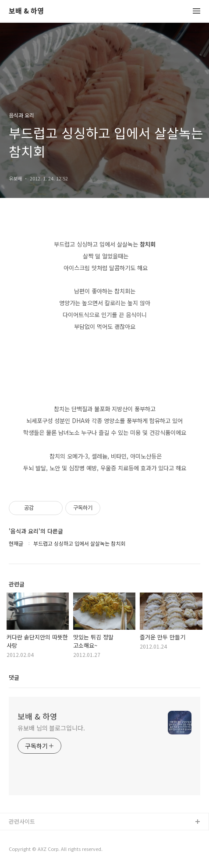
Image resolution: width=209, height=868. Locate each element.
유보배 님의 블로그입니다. (51, 728)
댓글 (14, 677)
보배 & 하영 (26, 11)
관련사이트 (22, 821)
